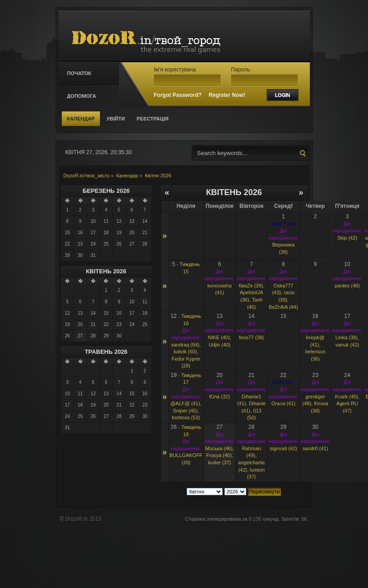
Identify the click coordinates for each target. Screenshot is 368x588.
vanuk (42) (347, 345)
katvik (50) (185, 352)
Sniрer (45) (185, 411)
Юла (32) (219, 397)
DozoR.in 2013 (83, 519)
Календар (81, 119)
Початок (79, 73)
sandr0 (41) (315, 448)
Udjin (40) (219, 345)
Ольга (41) (283, 403)
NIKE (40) (219, 337)
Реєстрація (153, 119)
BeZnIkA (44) (283, 307)
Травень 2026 (106, 352)
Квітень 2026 (106, 271)
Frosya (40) (219, 455)
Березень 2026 (106, 191)
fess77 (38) (251, 337)
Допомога (82, 96)
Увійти (115, 119)
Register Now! (227, 95)
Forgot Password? (178, 95)
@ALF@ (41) (185, 403)
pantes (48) (347, 286)
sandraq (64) (185, 345)
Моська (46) (219, 448)
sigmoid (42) (283, 448)
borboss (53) (186, 417)
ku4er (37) (219, 462)
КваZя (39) (251, 286)
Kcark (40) (346, 397)
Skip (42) (347, 238)
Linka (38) (346, 337)
